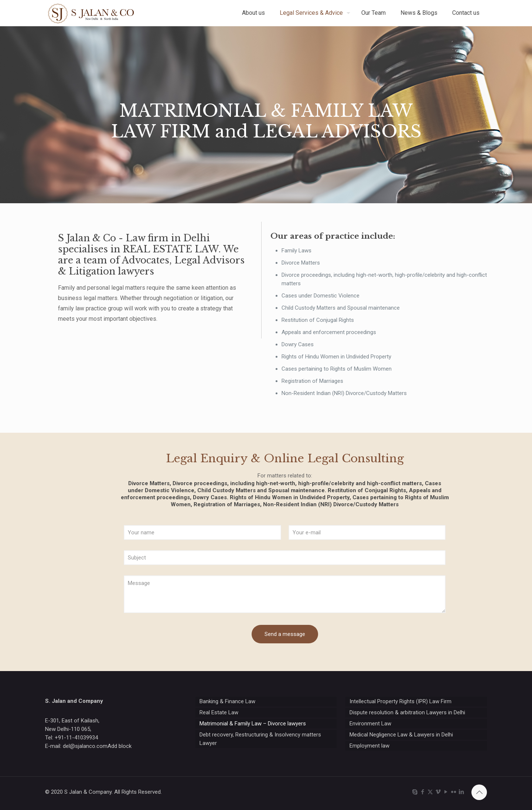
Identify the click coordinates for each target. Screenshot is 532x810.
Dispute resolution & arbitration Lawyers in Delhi (407, 712)
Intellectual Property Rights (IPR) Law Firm (400, 701)
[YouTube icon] (446, 792)
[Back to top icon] (479, 792)
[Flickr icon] (453, 792)
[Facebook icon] (422, 792)
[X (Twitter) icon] (430, 792)
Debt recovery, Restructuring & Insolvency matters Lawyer (260, 739)
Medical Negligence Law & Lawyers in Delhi (401, 735)
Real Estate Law (219, 712)
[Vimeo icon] (438, 792)
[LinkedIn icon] (461, 792)
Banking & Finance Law (227, 701)
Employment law (369, 746)
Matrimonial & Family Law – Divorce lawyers (253, 724)
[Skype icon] (415, 792)
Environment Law (370, 724)
